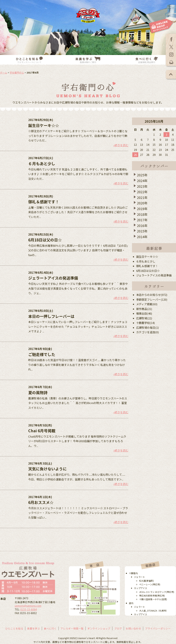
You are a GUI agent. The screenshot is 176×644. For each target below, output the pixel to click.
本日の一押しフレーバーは (51, 316)
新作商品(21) (144, 309)
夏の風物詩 (38, 392)
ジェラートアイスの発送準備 (53, 278)
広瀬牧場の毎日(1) (148, 327)
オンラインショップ (99, 628)
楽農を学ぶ (34, 628)
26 (135, 155)
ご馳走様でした (42, 354)
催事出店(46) (144, 313)
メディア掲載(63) (147, 304)
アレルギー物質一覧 (72, 628)
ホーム (4, 73)
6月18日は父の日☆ (45, 240)
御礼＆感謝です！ (44, 202)
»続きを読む (121, 145)
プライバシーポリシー (158, 628)
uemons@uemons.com (28, 606)
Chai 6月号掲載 (42, 431)
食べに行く (50, 628)
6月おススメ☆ (41, 502)
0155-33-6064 (29, 609)
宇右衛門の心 (17, 73)
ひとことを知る (14, 628)
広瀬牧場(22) (144, 318)
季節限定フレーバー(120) (152, 299)
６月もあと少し (42, 164)
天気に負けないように (47, 469)
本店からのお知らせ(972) (152, 295)
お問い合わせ (133, 628)
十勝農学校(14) (146, 323)
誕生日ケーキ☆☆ (44, 125)
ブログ (118, 628)
